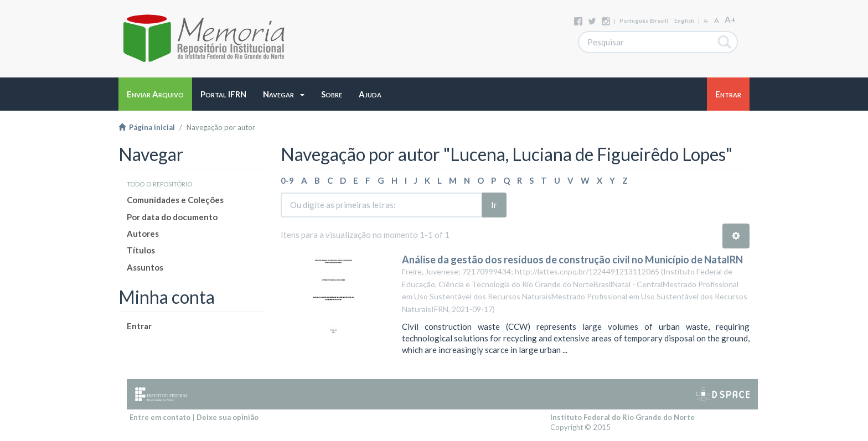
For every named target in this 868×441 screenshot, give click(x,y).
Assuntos (145, 267)
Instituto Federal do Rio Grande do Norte (622, 417)
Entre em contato (160, 417)
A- (706, 21)
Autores (143, 234)
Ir (494, 205)
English (684, 20)
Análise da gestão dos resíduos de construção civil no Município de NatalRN (572, 260)
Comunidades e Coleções (175, 200)
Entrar (139, 326)
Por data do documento (172, 217)
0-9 (287, 180)
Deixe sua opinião (228, 417)
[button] (284, 94)
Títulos (141, 250)
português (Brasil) (644, 20)
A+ (730, 19)
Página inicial (147, 127)
